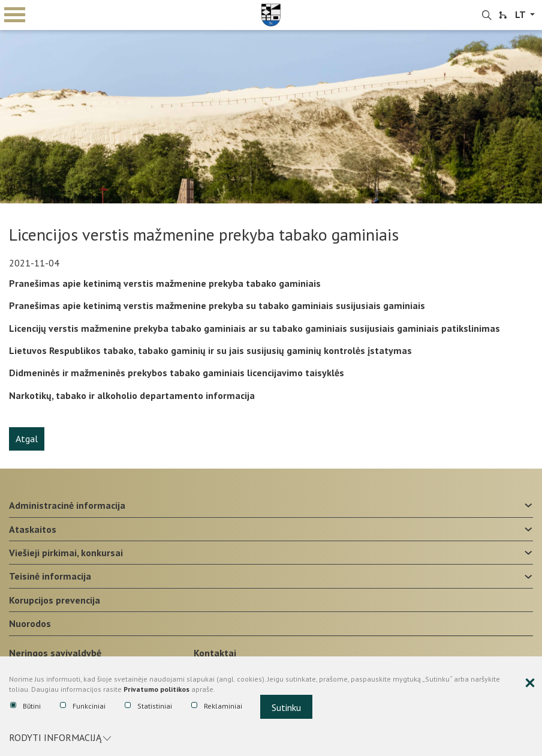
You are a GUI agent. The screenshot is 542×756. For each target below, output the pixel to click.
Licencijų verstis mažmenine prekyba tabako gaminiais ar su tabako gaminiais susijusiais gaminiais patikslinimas (255, 328)
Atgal (27, 439)
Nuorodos (30, 623)
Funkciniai (83, 706)
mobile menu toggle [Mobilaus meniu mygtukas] (15, 15)
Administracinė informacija (67, 505)
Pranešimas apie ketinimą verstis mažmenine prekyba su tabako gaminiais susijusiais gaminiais (217, 305)
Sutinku (286, 707)
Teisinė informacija (50, 576)
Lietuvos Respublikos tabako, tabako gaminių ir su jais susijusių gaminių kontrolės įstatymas (210, 350)
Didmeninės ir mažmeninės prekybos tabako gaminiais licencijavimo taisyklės (177, 373)
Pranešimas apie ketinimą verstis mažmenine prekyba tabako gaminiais (165, 283)
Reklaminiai (217, 706)
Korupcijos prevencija (55, 600)
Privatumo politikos (156, 689)
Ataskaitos (33, 529)
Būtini (25, 706)
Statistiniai (148, 706)
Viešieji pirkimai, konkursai (66, 553)
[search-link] (487, 16)
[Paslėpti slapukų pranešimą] (530, 683)
